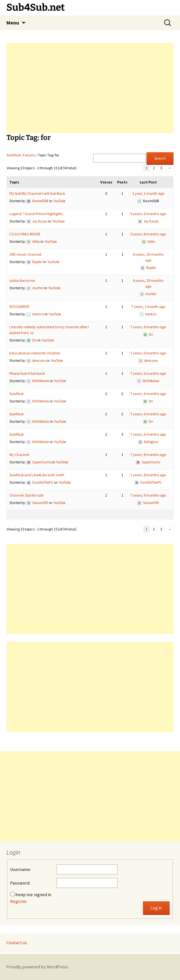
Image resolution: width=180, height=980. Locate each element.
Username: (21, 869)
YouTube (60, 201)
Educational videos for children (35, 353)
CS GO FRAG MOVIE (25, 234)
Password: (20, 883)
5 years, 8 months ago (148, 234)
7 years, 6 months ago (148, 327)
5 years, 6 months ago (148, 214)
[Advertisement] (90, 88)
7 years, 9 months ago (148, 495)
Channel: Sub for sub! (26, 495)
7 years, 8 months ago (148, 455)
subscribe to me (22, 280)
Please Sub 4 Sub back (27, 373)
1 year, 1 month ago (148, 193)
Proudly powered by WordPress (37, 967)
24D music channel (25, 254)
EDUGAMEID (20, 307)
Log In (156, 908)
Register (19, 901)
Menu (13, 23)
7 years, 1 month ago (148, 307)
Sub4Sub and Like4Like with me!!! (37, 475)
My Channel (19, 455)
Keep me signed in (33, 895)
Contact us (17, 943)
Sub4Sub (14, 155)
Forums (29, 155)
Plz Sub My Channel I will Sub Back (37, 193)
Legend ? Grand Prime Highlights (36, 214)
